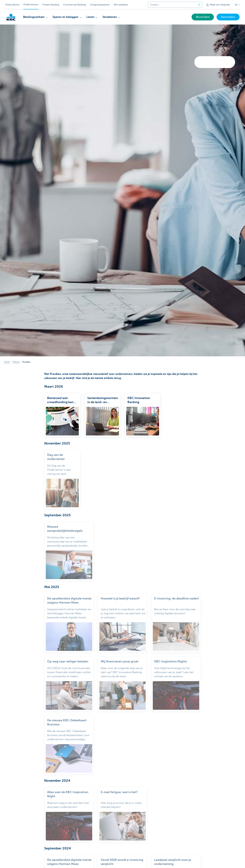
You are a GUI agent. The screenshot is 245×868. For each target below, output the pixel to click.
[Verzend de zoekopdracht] (199, 5)
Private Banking (51, 5)
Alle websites (121, 5)
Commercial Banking (75, 5)
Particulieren (12, 5)
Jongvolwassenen (100, 5)
